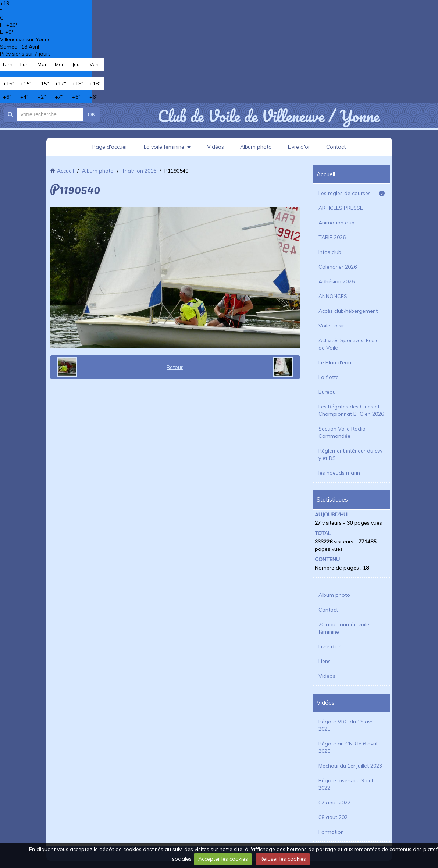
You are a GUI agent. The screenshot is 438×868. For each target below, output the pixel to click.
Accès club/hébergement (348, 311)
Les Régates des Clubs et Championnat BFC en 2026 (351, 410)
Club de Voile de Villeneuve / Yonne (269, 116)
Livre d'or (299, 147)
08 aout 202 (333, 817)
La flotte (329, 377)
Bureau (327, 392)
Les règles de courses (352, 193)
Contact (336, 147)
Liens (325, 661)
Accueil (65, 171)
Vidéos (216, 147)
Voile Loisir (331, 326)
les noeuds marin (339, 473)
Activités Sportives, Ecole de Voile (349, 344)
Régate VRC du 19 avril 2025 (347, 725)
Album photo (256, 147)
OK (92, 114)
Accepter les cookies (223, 859)
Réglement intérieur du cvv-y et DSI (352, 454)
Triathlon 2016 (139, 171)
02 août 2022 (334, 803)
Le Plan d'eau (335, 362)
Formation (331, 832)
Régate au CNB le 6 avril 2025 (348, 747)
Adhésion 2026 (336, 281)
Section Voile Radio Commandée (342, 432)
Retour (175, 367)
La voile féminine (164, 147)
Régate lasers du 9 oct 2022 (346, 784)
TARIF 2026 (332, 237)
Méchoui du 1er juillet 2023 (350, 766)
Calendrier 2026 (338, 267)
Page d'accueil (110, 147)
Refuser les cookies (283, 859)
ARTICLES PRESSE (341, 208)
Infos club (330, 252)
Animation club (336, 223)
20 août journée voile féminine (344, 628)
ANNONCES (333, 296)
